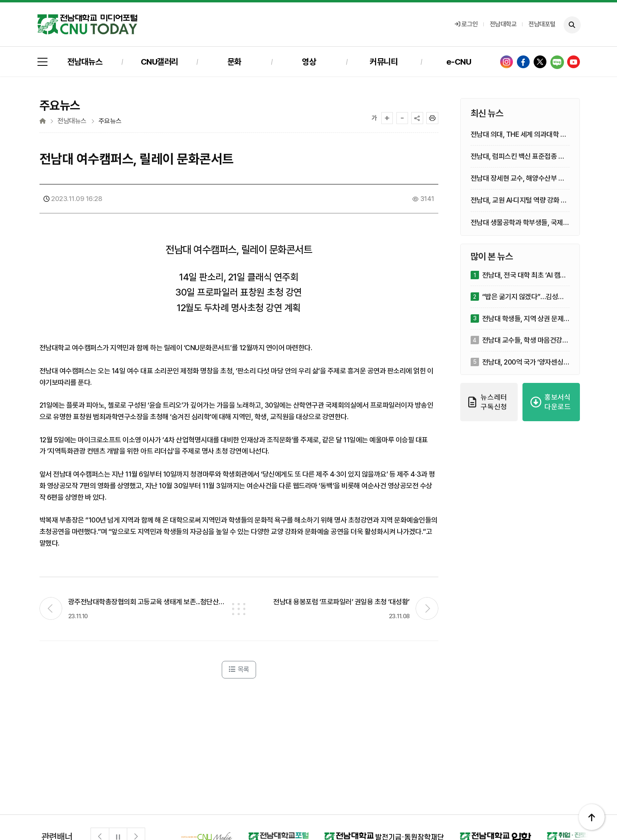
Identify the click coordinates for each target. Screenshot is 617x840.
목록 (239, 669)
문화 (234, 62)
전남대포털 (542, 24)
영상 (309, 62)
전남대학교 (503, 24)
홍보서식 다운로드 (551, 402)
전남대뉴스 (85, 62)
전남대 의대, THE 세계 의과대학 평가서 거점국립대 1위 (519, 135)
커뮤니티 (384, 62)
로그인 (466, 24)
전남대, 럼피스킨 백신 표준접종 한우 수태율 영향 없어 (518, 157)
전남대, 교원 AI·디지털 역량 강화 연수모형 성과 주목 (519, 200)
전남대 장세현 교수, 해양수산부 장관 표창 (518, 178)
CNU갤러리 (160, 62)
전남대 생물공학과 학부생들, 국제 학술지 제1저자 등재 (517, 223)
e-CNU (459, 62)
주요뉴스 (110, 121)
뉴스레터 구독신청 (488, 402)
